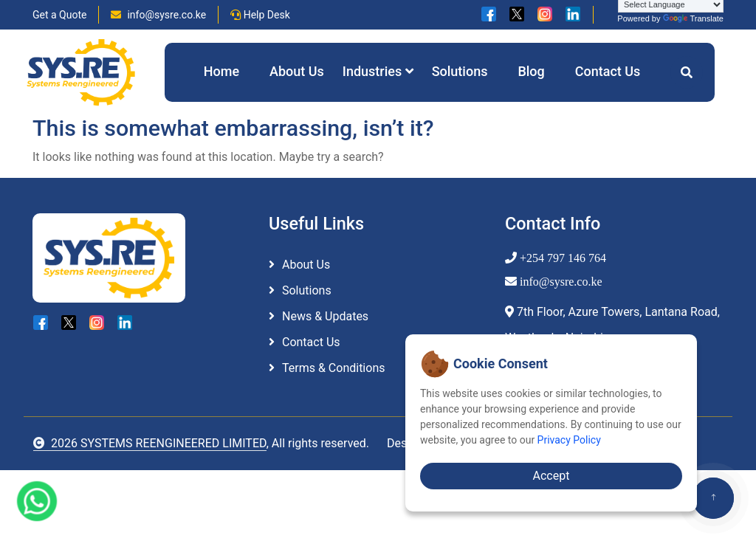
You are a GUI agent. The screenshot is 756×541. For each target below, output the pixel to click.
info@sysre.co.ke (158, 15)
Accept (551, 476)
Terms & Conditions (334, 368)
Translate (693, 18)
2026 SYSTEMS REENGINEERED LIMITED (150, 443)
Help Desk (260, 15)
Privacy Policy (569, 440)
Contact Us (608, 71)
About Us (297, 71)
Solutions (460, 71)
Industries (378, 71)
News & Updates (325, 316)
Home (221, 71)
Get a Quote (59, 15)
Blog (531, 71)
